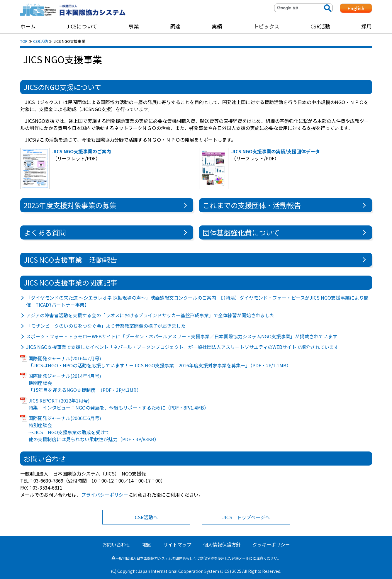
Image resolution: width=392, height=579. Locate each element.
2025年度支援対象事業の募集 (70, 205)
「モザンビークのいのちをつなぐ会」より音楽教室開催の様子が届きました (106, 326)
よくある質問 (45, 232)
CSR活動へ (146, 517)
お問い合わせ (116, 544)
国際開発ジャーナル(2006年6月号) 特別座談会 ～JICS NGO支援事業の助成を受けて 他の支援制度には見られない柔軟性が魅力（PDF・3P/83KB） (94, 429)
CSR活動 (40, 41)
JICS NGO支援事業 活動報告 (71, 260)
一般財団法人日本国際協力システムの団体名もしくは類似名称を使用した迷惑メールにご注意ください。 (196, 558)
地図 (147, 544)
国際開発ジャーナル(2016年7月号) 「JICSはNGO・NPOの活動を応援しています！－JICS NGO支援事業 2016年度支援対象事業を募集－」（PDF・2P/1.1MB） (160, 362)
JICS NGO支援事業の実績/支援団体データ (276, 151)
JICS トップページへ (246, 517)
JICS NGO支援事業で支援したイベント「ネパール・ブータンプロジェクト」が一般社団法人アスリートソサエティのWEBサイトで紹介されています (182, 347)
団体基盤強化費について (241, 232)
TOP (24, 41)
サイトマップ (177, 544)
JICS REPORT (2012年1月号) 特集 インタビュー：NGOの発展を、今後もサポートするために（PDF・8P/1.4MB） (119, 404)
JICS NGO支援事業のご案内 (82, 151)
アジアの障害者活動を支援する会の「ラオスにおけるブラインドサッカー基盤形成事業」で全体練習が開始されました (150, 315)
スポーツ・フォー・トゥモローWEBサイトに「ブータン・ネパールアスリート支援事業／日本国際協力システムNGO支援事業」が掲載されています (182, 336)
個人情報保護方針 (222, 544)
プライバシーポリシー (105, 495)
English (356, 8)
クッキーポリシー (271, 544)
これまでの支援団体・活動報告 (252, 205)
